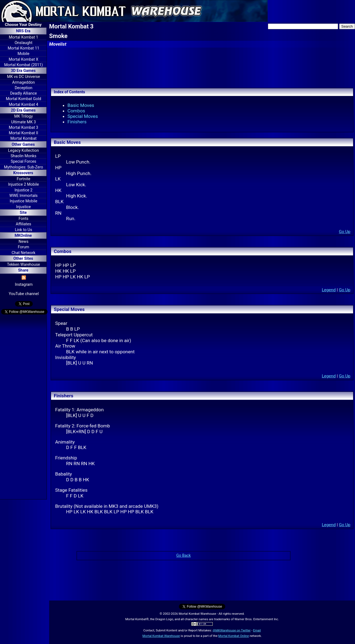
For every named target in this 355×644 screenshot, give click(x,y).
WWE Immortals (23, 196)
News (23, 242)
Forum (23, 247)
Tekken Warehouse (24, 265)
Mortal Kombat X (23, 59)
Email (257, 630)
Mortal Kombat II (23, 133)
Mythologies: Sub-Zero (23, 167)
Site (23, 213)
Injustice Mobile (23, 201)
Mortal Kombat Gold (23, 99)
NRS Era (23, 31)
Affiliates (23, 224)
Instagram (24, 285)
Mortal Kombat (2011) (23, 65)
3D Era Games (23, 71)
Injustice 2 (23, 190)
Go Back (183, 556)
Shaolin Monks (23, 156)
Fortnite (23, 179)
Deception (24, 88)
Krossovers (23, 173)
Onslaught (23, 43)
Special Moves (83, 116)
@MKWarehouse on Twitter (232, 630)
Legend (329, 290)
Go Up (345, 232)
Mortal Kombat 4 (23, 105)
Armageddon (24, 82)
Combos (76, 111)
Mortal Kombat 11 (23, 48)
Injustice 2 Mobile (24, 184)
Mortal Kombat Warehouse (161, 636)
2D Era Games (23, 110)
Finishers (77, 122)
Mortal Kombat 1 (23, 37)
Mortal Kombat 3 (23, 128)
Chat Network (23, 253)
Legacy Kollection (24, 151)
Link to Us (23, 230)
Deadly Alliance (23, 93)
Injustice (23, 207)
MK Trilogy (23, 116)
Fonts (23, 219)
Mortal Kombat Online (233, 636)
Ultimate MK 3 (24, 122)
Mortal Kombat (23, 139)
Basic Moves (81, 105)
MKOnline (23, 236)
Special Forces (23, 161)
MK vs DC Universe (24, 77)
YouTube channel (24, 294)
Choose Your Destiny (23, 25)
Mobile (23, 54)
